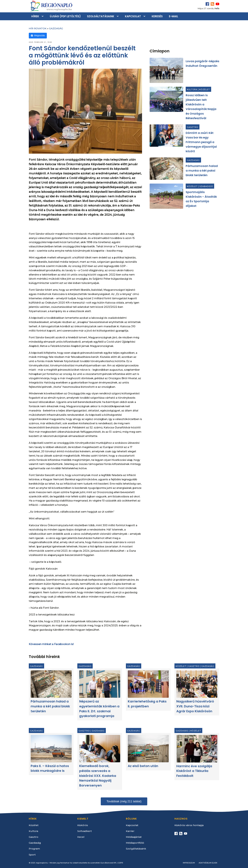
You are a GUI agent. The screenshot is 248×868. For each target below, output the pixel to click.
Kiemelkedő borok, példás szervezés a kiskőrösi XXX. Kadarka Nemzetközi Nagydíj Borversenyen (98, 776)
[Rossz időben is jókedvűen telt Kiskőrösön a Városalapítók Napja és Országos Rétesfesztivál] (166, 99)
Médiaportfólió (135, 843)
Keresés (157, 16)
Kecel (81, 837)
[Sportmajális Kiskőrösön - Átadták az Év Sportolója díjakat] (166, 196)
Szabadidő (206, 186)
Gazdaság (56, 28)
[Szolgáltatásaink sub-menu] (118, 16)
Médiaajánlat (134, 837)
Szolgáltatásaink (101, 16)
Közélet (205, 89)
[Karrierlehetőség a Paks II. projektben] (148, 684)
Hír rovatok (38, 28)
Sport (32, 855)
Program (34, 849)
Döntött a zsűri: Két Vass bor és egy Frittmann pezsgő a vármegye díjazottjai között (201, 142)
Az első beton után (143, 766)
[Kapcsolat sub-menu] (145, 16)
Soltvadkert (85, 831)
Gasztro (193, 127)
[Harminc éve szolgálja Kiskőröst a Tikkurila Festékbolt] (197, 749)
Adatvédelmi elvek (208, 863)
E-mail (174, 16)
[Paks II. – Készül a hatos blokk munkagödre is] (51, 749)
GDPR (120, 863)
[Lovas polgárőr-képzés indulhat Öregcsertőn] (166, 70)
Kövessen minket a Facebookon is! (51, 644)
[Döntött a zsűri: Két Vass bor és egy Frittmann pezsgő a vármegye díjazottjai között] (166, 136)
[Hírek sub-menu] (43, 16)
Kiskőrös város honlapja (189, 825)
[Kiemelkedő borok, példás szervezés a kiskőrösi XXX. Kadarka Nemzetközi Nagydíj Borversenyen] (100, 749)
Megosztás (38, 36)
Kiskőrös (83, 825)
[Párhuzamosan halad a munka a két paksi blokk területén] (166, 169)
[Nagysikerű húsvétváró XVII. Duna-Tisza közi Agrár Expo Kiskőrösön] (197, 684)
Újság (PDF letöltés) (65, 16)
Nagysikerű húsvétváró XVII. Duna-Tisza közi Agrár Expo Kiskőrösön (195, 706)
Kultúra (192, 89)
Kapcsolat (133, 16)
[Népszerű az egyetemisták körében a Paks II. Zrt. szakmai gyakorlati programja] (100, 684)
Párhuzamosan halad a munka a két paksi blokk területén (202, 171)
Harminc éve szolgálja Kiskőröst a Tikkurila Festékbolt (194, 771)
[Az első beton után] (148, 749)
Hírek (35, 16)
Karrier (130, 831)
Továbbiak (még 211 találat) (124, 801)
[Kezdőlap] (51, 6)
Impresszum (189, 863)
